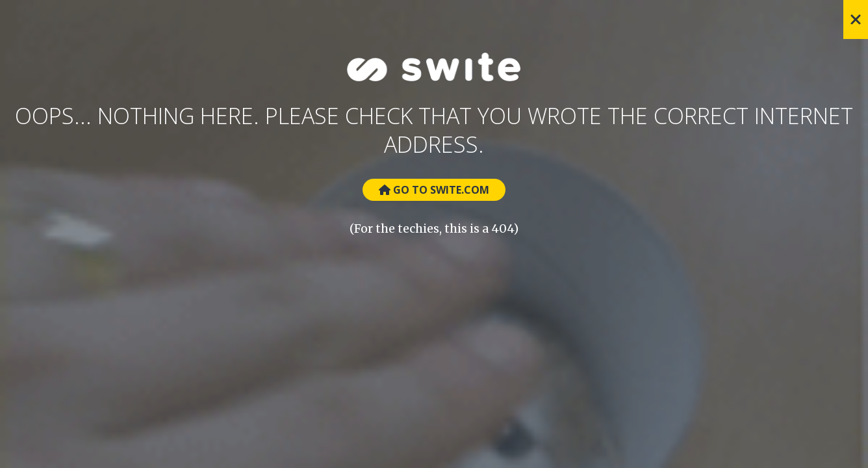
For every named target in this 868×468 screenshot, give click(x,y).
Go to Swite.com (434, 190)
